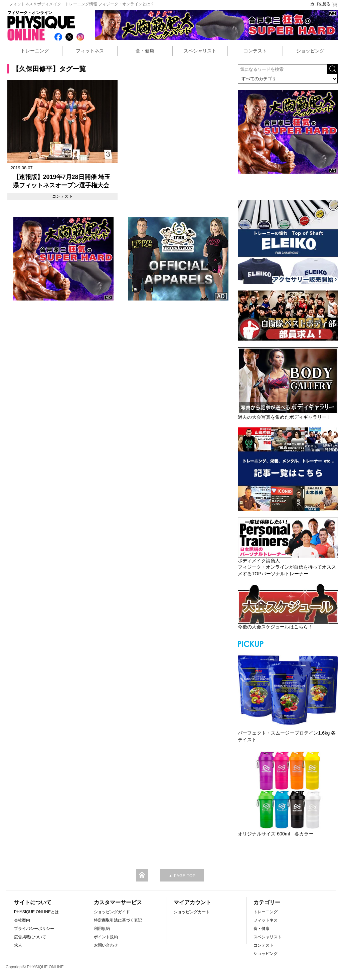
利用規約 (102, 929)
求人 (18, 945)
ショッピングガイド (112, 912)
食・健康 (145, 51)
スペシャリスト (200, 51)
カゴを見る (324, 4)
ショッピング (310, 51)
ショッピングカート (192, 912)
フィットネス (90, 51)
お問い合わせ (106, 945)
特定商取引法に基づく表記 (118, 920)
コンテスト (255, 51)
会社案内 (22, 920)
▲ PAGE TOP (182, 876)
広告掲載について (30, 937)
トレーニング (35, 51)
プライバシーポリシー (34, 929)
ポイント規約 (106, 937)
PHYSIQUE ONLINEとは (36, 912)
